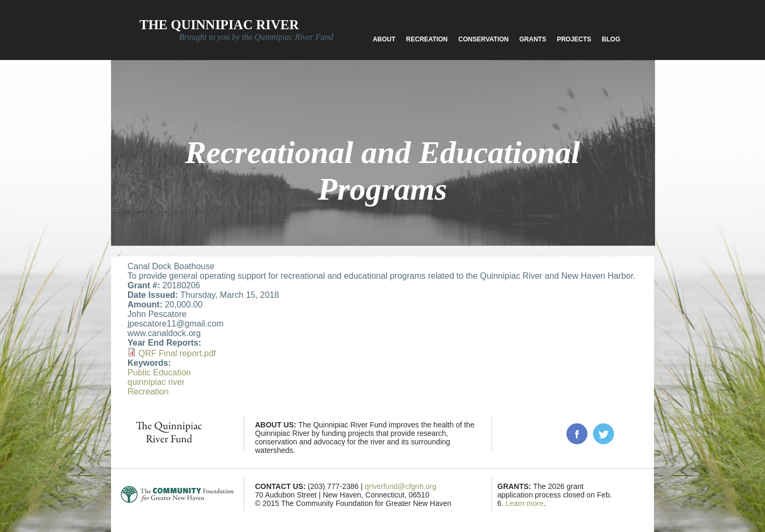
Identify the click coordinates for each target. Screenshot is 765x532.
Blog (611, 39)
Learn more (525, 503)
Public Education (159, 372)
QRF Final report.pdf (177, 353)
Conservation (484, 39)
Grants (533, 39)
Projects (574, 39)
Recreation (427, 39)
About (384, 39)
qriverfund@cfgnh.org (400, 486)
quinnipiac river (156, 382)
